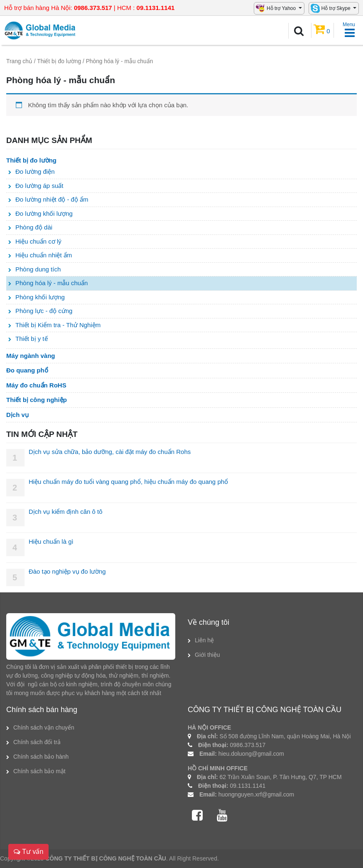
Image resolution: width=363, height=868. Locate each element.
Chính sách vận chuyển (44, 727)
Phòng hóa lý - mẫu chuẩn (52, 283)
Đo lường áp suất (39, 186)
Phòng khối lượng (40, 297)
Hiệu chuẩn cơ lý (38, 241)
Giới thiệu (207, 655)
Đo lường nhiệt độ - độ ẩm (52, 199)
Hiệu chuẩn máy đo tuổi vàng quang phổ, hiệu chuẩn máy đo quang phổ (128, 482)
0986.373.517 (248, 745)
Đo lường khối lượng (44, 213)
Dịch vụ (17, 415)
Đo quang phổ (27, 370)
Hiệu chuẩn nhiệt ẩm (44, 255)
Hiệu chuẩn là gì (51, 541)
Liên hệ (204, 640)
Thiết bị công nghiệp (37, 400)
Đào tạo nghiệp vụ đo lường (67, 571)
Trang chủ (19, 61)
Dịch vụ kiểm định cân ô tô (66, 512)
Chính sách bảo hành (41, 757)
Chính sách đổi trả (37, 742)
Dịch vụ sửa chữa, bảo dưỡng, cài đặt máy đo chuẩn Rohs (110, 452)
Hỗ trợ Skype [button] (337, 8)
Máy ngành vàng (31, 356)
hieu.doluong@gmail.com (251, 754)
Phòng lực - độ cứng (44, 311)
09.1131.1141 (248, 786)
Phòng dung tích (38, 269)
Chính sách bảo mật (39, 771)
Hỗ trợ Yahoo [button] (282, 8)
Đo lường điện (35, 171)
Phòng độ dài (34, 227)
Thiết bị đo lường (59, 61)
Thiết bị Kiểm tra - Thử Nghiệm (58, 325)
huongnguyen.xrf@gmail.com (256, 794)
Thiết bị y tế (32, 339)
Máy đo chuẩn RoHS (36, 385)
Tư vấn (28, 852)
